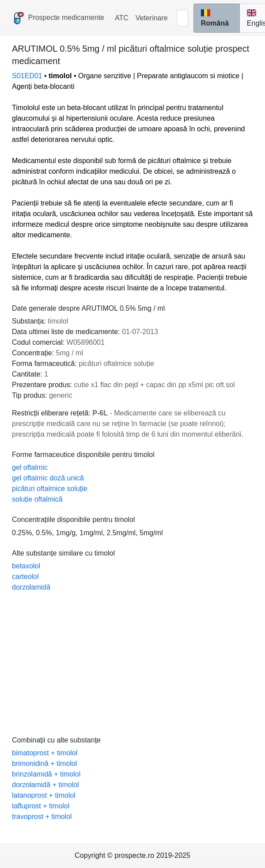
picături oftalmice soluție (50, 489)
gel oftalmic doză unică (48, 478)
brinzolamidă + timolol (46, 774)
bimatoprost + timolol (45, 753)
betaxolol (26, 566)
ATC (122, 18)
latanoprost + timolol (44, 795)
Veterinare (152, 18)
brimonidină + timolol (44, 763)
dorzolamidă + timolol (45, 785)
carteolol (25, 577)
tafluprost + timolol (41, 806)
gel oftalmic (30, 467)
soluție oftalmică (37, 499)
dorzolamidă (31, 587)
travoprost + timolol (42, 817)
